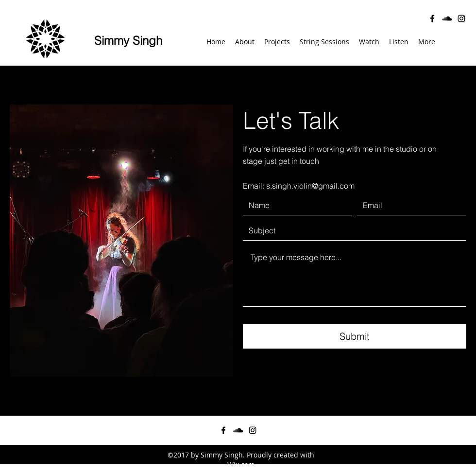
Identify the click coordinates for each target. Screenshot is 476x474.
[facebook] (432, 18)
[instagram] (461, 18)
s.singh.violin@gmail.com (310, 186)
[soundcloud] (447, 18)
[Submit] (355, 336)
